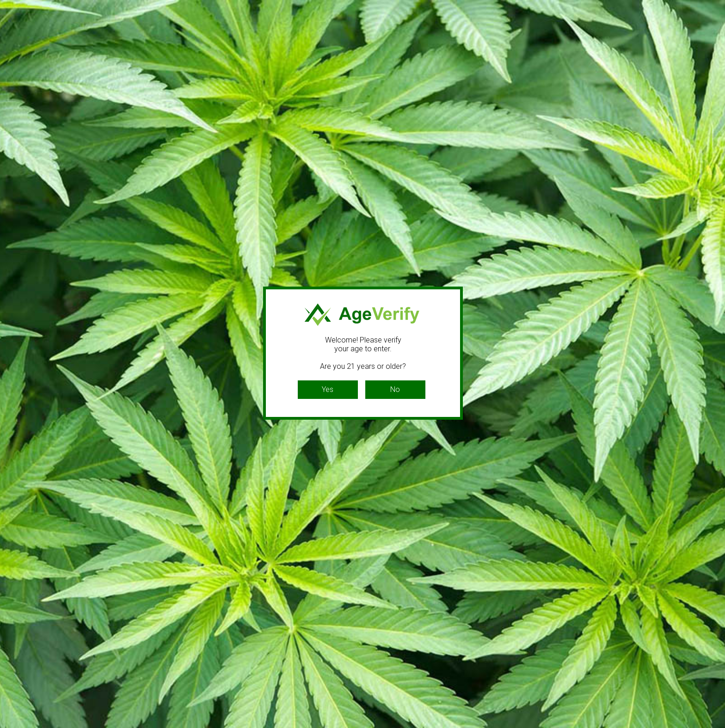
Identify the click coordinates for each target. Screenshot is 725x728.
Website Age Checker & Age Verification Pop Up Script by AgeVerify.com (713, 726)
